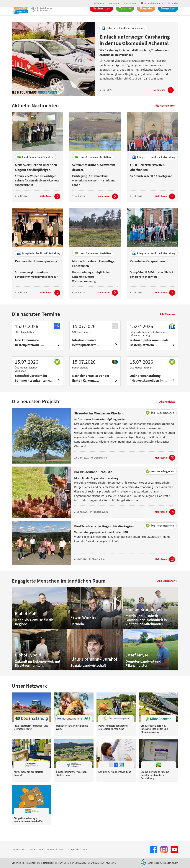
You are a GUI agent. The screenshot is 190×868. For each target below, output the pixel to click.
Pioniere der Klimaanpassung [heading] (36, 271)
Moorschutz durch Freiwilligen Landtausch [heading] (94, 274)
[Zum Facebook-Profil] (154, 849)
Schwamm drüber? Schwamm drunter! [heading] (94, 177)
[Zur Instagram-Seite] (164, 849)
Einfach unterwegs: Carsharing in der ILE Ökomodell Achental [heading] (135, 50)
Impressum (18, 849)
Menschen (168, 16)
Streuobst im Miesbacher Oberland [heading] (99, 423)
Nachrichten (101, 16)
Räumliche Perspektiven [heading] (147, 271)
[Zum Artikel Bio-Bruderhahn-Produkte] (165, 522)
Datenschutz (36, 849)
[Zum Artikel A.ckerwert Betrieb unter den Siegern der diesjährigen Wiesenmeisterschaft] (50, 207)
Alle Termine (169, 324)
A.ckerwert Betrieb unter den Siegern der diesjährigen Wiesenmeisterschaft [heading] (36, 178)
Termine (125, 16)
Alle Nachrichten (166, 116)
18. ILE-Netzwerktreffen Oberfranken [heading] (147, 177)
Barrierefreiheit (56, 849)
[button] (173, 3)
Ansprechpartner (78, 849)
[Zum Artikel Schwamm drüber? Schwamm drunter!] (108, 207)
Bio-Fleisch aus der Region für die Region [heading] (104, 536)
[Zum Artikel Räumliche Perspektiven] (165, 303)
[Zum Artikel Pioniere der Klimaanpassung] (50, 303)
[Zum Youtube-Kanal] (174, 849)
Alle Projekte (168, 412)
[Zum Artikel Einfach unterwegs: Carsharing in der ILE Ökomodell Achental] (164, 100)
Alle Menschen (167, 591)
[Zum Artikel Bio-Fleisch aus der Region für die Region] (165, 570)
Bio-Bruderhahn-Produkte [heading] (93, 482)
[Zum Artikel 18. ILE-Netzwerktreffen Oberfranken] (165, 207)
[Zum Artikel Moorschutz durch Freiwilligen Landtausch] (108, 303)
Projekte (146, 16)
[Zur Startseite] (24, 16)
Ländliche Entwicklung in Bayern (163, 863)
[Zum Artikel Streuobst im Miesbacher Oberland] (165, 468)
